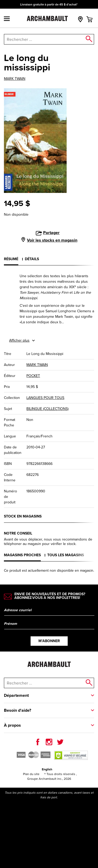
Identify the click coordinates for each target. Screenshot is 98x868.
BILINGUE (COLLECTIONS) (47, 409)
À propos (12, 725)
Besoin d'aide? (18, 710)
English (47, 769)
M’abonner (49, 641)
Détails (32, 259)
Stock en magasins (23, 516)
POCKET (33, 376)
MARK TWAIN (15, 79)
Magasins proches (22, 555)
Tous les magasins (66, 555)
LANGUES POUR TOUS (45, 398)
